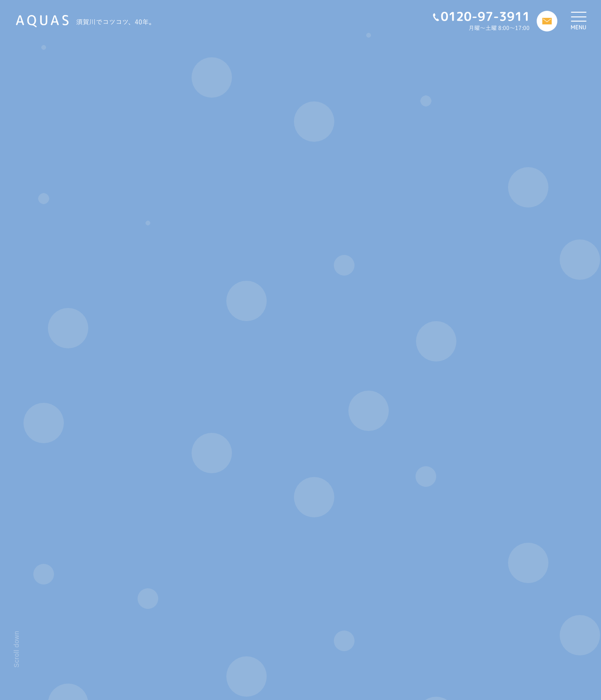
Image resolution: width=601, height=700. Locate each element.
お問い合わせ (254, 671)
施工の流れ (152, 660)
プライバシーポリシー (267, 683)
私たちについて (159, 649)
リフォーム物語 (158, 683)
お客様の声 (251, 660)
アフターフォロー (162, 671)
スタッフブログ (257, 649)
